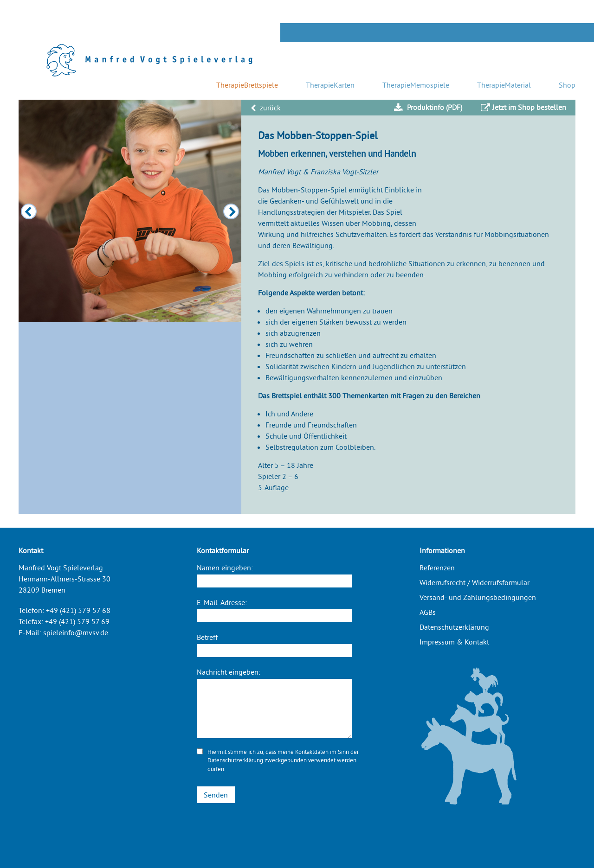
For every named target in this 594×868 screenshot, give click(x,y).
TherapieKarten (330, 85)
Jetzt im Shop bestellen (523, 108)
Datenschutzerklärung (235, 760)
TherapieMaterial (504, 85)
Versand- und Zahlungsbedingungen (478, 597)
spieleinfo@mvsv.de (76, 632)
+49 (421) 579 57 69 (77, 621)
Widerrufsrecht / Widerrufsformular (475, 582)
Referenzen (437, 568)
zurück (266, 108)
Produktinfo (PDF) (428, 108)
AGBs (428, 612)
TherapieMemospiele (416, 85)
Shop (567, 85)
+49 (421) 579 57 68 (78, 610)
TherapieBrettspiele (247, 85)
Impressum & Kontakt (454, 642)
